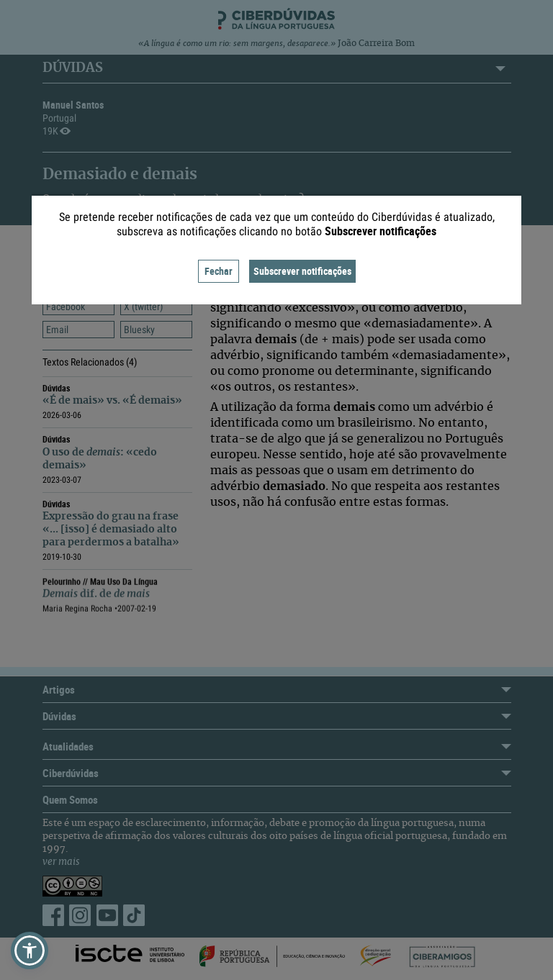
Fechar (219, 271)
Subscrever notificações (302, 271)
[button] (30, 950)
